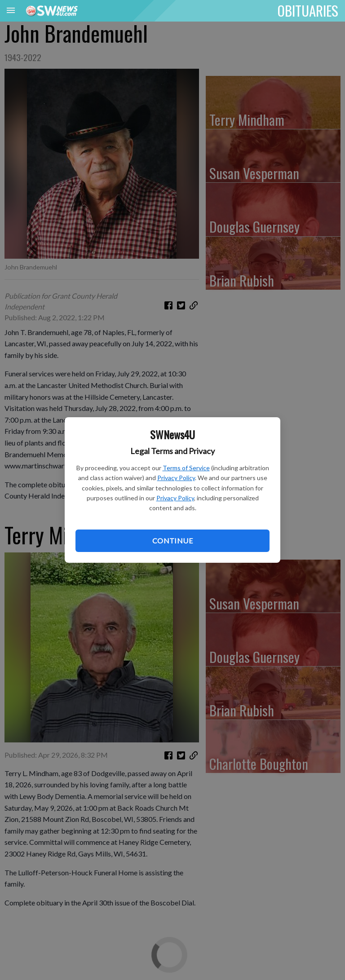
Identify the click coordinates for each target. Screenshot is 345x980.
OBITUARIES (308, 10)
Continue (172, 541)
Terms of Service (186, 468)
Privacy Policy (176, 478)
